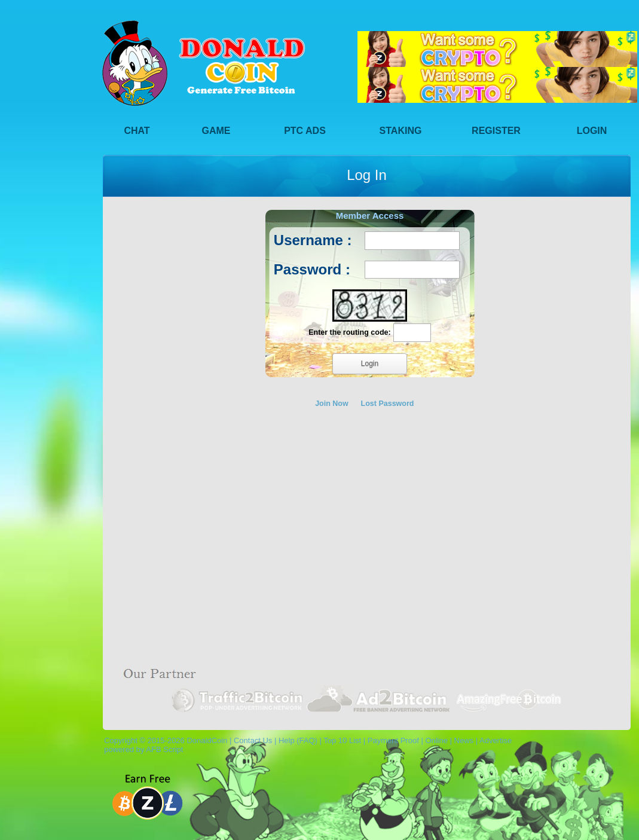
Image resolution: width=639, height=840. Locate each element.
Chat (137, 131)
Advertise (496, 740)
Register (496, 131)
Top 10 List (342, 740)
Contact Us (253, 740)
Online (436, 740)
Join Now (332, 404)
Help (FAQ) (298, 740)
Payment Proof (393, 740)
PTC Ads (305, 131)
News (464, 740)
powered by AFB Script (141, 749)
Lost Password (388, 404)
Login (592, 131)
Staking (401, 131)
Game (216, 131)
